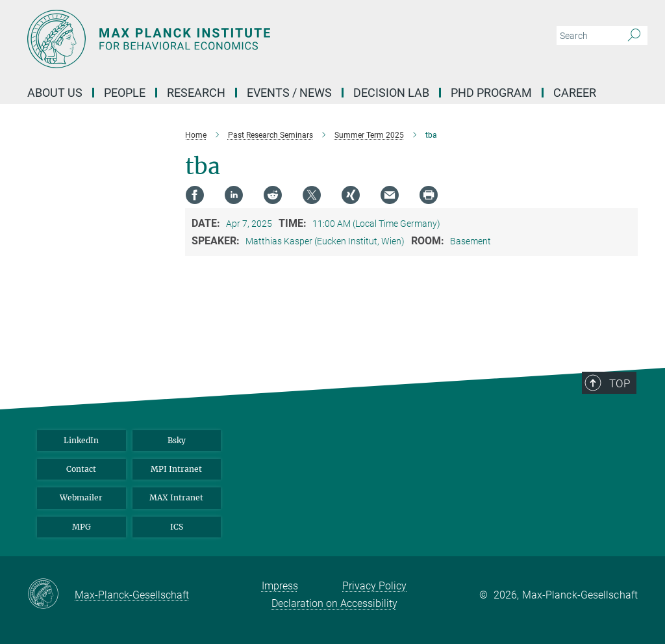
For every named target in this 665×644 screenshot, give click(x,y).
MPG (82, 527)
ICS (177, 527)
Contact (81, 469)
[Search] (634, 36)
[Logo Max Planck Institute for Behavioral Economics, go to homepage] (271, 39)
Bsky (177, 440)
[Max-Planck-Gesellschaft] (51, 595)
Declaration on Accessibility (334, 603)
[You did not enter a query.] (587, 36)
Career (575, 93)
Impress (280, 586)
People (125, 93)
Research (196, 93)
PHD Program (491, 93)
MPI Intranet (176, 469)
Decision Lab (391, 93)
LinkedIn (81, 440)
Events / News (289, 93)
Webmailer (81, 497)
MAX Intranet (176, 497)
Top (620, 383)
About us (55, 93)
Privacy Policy (374, 586)
